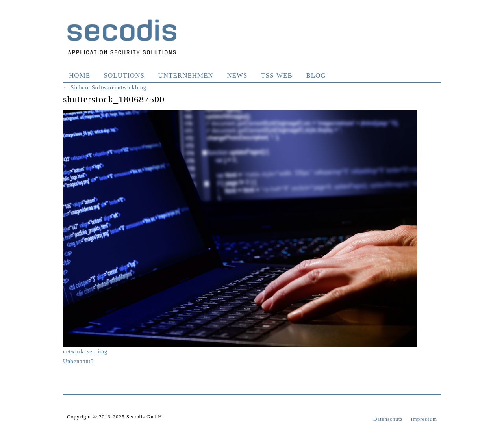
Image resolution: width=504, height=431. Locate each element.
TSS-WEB (277, 75)
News (237, 75)
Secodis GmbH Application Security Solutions (122, 37)
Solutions (124, 75)
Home (80, 75)
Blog (316, 75)
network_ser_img (85, 352)
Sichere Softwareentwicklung (105, 88)
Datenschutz (388, 419)
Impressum (424, 419)
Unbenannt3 (78, 361)
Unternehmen (186, 75)
